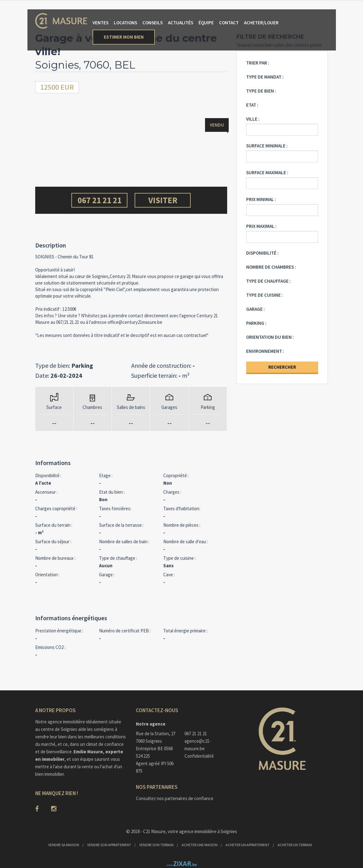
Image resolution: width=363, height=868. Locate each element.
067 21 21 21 (100, 200)
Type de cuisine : (265, 295)
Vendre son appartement (109, 845)
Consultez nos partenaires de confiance (175, 798)
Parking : (256, 323)
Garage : (256, 309)
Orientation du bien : (270, 337)
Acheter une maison (200, 845)
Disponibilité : (262, 253)
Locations (125, 23)
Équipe (206, 23)
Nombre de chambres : (271, 267)
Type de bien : (261, 91)
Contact (229, 23)
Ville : (253, 119)
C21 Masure (154, 831)
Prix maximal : (261, 226)
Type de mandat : (265, 77)
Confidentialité (199, 756)
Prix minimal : (261, 199)
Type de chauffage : (268, 281)
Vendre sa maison (64, 845)
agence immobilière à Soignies (208, 831)
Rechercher (282, 367)
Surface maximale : (267, 173)
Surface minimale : (267, 146)
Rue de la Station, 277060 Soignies (156, 737)
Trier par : (258, 63)
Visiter (163, 200)
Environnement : (265, 351)
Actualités (181, 23)
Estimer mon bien (124, 37)
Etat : (252, 105)
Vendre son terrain (156, 845)
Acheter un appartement (248, 845)
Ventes (100, 23)
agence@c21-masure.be (198, 745)
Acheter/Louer (261, 23)
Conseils (153, 23)
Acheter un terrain (295, 845)
